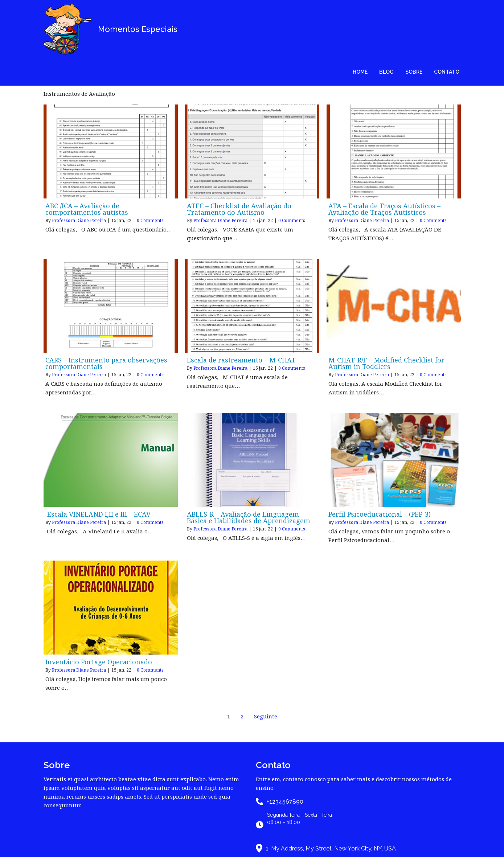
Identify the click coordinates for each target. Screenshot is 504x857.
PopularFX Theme (280, 845)
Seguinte (266, 663)
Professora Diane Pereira (79, 167)
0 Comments (150, 167)
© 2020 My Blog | (224, 845)
